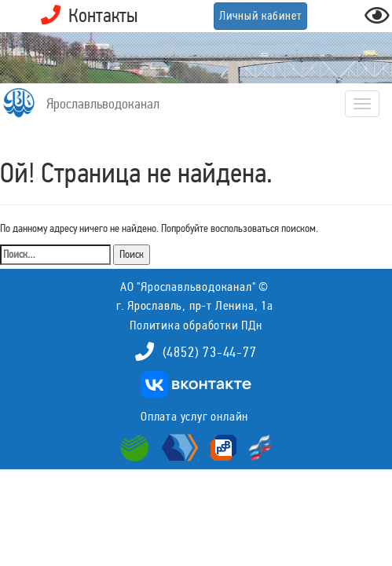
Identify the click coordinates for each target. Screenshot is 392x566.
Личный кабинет (260, 16)
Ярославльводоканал (103, 104)
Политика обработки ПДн (196, 325)
